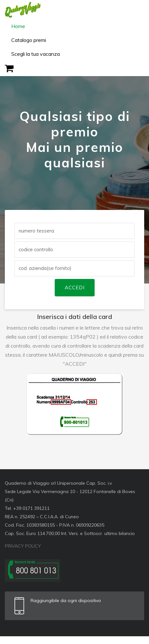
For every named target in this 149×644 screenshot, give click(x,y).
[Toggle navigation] (135, 10)
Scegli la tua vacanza (36, 54)
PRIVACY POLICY (23, 546)
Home (18, 26)
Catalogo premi (29, 40)
